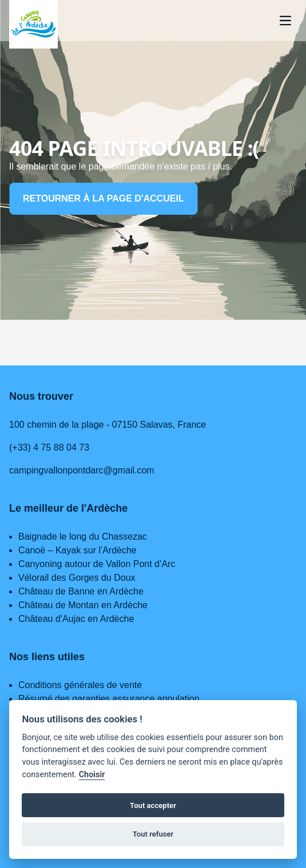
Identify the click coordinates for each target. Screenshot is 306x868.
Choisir (92, 775)
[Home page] (33, 24)
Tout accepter (153, 805)
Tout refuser (153, 834)
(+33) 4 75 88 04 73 (49, 447)
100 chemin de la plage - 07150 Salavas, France (108, 425)
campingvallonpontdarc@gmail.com (82, 470)
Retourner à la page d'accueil (104, 198)
